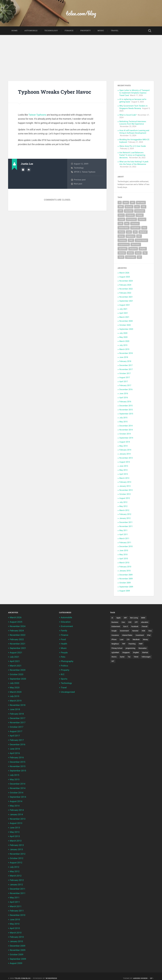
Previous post (80, 180)
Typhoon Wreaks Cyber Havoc (55, 92)
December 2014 (126, 426)
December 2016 (126, 390)
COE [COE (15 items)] (143, 207)
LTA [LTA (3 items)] (135, 232)
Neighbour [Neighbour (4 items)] (131, 236)
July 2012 (123, 503)
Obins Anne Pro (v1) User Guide (133, 146)
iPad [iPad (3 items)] (144, 228)
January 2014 (125, 454)
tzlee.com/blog (81, 13)
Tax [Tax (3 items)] (145, 253)
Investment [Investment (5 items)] (135, 228)
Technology (51, 31)
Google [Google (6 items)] (121, 220)
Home (15, 31)
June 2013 (124, 466)
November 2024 (126, 281)
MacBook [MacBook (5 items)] (143, 232)
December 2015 (126, 406)
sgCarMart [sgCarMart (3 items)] (123, 249)
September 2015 (126, 414)
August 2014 (125, 442)
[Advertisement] (81, 54)
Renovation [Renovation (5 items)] (136, 245)
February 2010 (125, 567)
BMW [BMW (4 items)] (121, 207)
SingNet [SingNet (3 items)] (143, 249)
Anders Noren (140, 974)
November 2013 (126, 458)
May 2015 (123, 422)
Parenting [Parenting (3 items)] (122, 241)
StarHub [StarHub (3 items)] (122, 253)
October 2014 (125, 434)
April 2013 (124, 474)
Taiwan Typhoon (89, 172)
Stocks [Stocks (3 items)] (130, 253)
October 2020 (125, 325)
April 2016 (124, 398)
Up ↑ (152, 974)
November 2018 (126, 353)
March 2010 (124, 563)
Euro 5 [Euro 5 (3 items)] (121, 215)
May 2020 (123, 337)
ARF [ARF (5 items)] (133, 203)
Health (64, 644)
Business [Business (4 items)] (129, 207)
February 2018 (125, 362)
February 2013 (125, 482)
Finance (69, 31)
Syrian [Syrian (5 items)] (138, 253)
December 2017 (126, 366)
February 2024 (125, 285)
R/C (63, 674)
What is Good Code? (128, 115)
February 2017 (125, 386)
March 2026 (124, 273)
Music (101, 31)
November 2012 (126, 490)
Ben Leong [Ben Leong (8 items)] (141, 203)
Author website (29, 170)
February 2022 (125, 293)
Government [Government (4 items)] (131, 220)
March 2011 (124, 539)
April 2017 (124, 382)
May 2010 (123, 555)
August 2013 (125, 462)
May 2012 (123, 507)
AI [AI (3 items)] (120, 203)
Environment (67, 626)
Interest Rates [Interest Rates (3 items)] (124, 228)
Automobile (31, 31)
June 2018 (124, 358)
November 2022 (126, 289)
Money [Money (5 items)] (121, 236)
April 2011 (124, 535)
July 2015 (123, 418)
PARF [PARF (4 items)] (131, 241)
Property (86, 31)
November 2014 (126, 430)
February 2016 (125, 402)
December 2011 (126, 523)
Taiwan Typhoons (37, 115)
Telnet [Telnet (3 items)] (121, 257)
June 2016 (124, 394)
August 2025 (125, 277)
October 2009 (125, 583)
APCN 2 (77, 172)
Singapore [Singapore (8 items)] (133, 249)
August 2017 (125, 378)
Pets (63, 657)
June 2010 (124, 551)
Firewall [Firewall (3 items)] (140, 215)
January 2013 (125, 486)
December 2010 (126, 547)
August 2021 (125, 305)
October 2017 (125, 374)
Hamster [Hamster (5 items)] (142, 220)
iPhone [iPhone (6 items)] (121, 232)
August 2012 (125, 498)
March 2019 (124, 350)
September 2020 (126, 329)
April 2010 (124, 559)
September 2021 (126, 301)
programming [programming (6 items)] (124, 245)
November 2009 (126, 579)
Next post (78, 184)
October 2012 (125, 494)
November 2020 (126, 321)
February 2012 (125, 514)
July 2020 (123, 333)
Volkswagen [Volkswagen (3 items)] (131, 257)
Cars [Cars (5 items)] (137, 207)
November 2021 (126, 297)
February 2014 (125, 450)
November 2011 (126, 527)
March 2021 (124, 317)
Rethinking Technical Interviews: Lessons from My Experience (133, 123)
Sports (64, 678)
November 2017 (126, 370)
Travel (115, 31)
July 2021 (123, 309)
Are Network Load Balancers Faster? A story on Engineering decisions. (132, 155)
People (64, 652)
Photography (67, 661)
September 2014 (126, 438)
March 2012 (124, 511)
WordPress (51, 974)
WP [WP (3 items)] (139, 257)
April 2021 (124, 313)
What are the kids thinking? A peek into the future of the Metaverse (134, 163)
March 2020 (124, 341)
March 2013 (124, 478)
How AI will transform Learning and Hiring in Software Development (134, 132)
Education (66, 622)
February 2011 (125, 543)
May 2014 (123, 446)
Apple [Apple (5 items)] (126, 203)
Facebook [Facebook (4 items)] (130, 215)
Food (63, 639)
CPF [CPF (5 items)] (120, 211)
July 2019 (123, 346)
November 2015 (126, 410)
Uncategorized (68, 691)
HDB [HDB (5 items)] (120, 224)
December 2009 (126, 575)
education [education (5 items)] (129, 211)
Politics (64, 665)
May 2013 (123, 470)
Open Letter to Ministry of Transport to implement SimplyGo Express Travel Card (134, 93)
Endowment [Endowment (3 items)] (140, 211)
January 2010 (125, 571)
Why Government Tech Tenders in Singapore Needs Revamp (133, 107)
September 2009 (126, 587)
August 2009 (125, 591)
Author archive (23, 170)
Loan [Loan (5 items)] (129, 232)
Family (64, 631)
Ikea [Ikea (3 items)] (127, 224)
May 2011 (123, 531)
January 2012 (125, 519)
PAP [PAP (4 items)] (139, 236)
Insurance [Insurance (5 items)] (135, 224)
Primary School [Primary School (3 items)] (141, 241)
